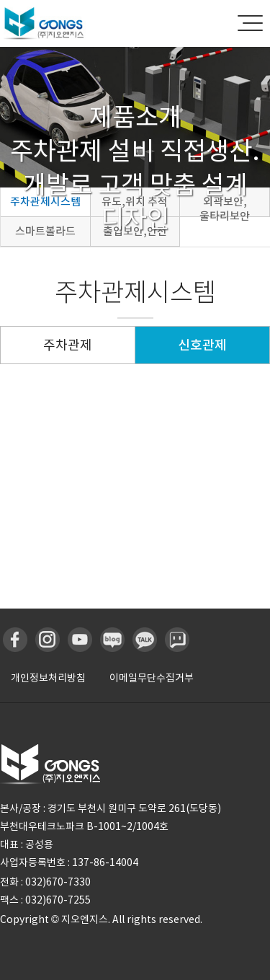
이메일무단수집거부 (152, 678)
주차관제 (68, 345)
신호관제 (202, 345)
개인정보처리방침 (48, 678)
